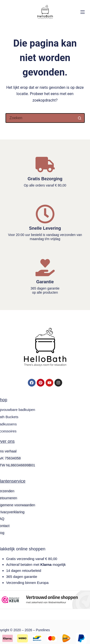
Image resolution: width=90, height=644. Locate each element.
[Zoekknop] (80, 118)
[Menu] (83, 12)
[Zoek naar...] (40, 118)
